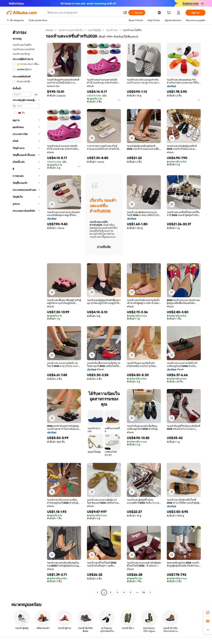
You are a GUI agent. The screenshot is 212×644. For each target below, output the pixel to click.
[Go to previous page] (97, 592)
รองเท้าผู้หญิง (94, 30)
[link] (208, 612)
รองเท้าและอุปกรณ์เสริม (70, 30)
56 (144, 592)
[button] (125, 13)
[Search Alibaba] (84, 13)
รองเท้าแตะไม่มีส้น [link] (132, 30)
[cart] (169, 13)
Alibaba (49, 30)
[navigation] (25, 312)
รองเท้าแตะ (112, 30)
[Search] (137, 13)
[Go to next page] (150, 592)
